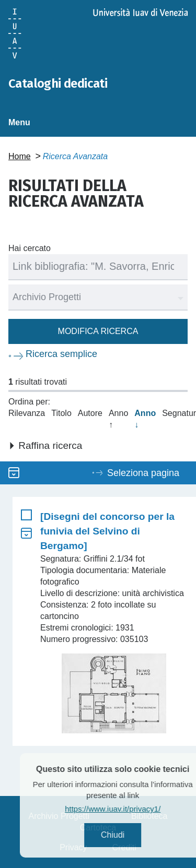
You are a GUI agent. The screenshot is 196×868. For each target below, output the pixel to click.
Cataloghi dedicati (58, 84)
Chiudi (127, 835)
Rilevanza (27, 413)
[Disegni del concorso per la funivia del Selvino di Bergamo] (107, 531)
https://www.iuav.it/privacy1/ (127, 809)
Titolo (61, 413)
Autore (90, 413)
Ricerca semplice (61, 354)
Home (20, 156)
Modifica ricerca (98, 331)
